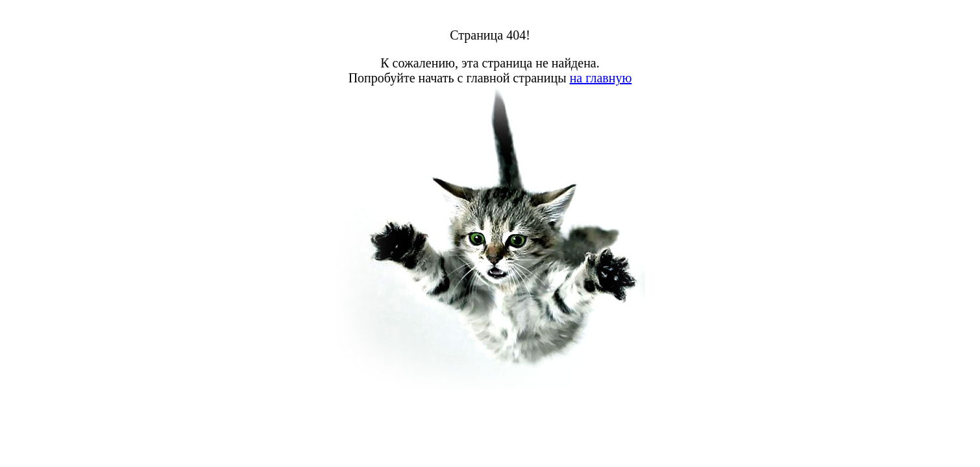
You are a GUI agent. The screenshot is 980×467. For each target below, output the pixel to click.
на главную (601, 78)
